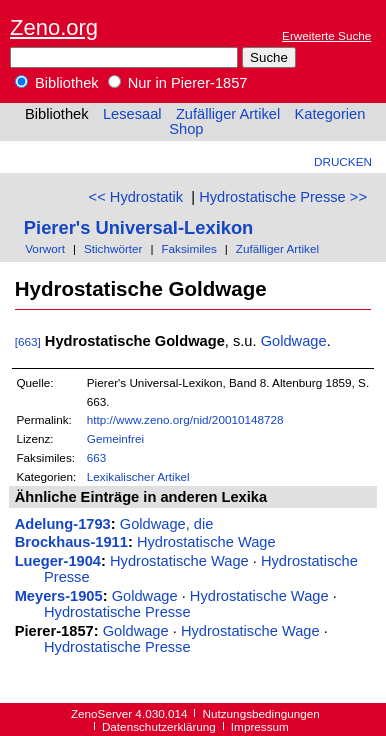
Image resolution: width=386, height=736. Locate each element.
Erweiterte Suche (326, 35)
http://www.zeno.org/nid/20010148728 (185, 419)
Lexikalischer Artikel (138, 476)
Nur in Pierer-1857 (178, 83)
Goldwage (294, 341)
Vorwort (45, 248)
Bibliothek (57, 83)
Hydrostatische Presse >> (283, 197)
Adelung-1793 (63, 524)
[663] (28, 341)
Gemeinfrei (115, 438)
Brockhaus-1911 (71, 542)
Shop (186, 129)
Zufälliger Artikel (228, 114)
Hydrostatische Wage (206, 542)
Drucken (343, 161)
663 (97, 457)
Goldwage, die (167, 524)
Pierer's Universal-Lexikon (139, 227)
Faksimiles (188, 248)
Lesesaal (132, 114)
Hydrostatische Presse (117, 612)
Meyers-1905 (59, 596)
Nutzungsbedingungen (261, 713)
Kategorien (329, 114)
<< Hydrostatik (136, 197)
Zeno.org (54, 27)
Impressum (260, 726)
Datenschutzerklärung (159, 726)
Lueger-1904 (58, 561)
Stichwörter (113, 248)
